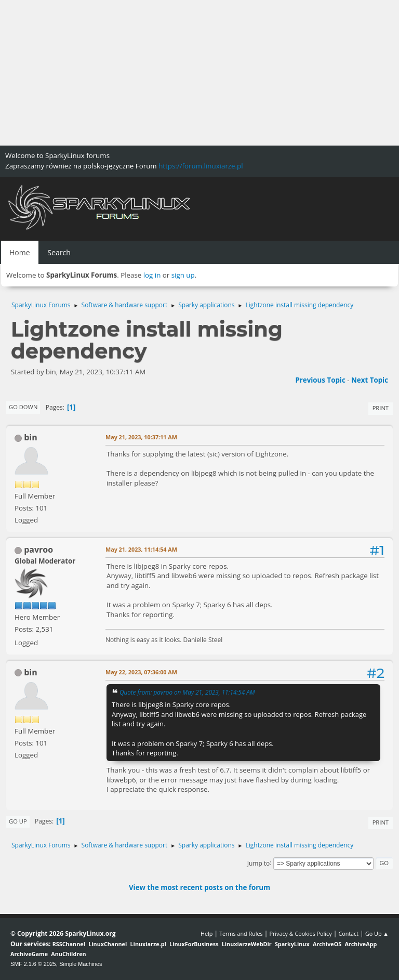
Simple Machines (81, 964)
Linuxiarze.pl (148, 944)
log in (152, 275)
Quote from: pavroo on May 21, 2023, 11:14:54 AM (187, 692)
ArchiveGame (29, 954)
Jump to (259, 863)
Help (207, 933)
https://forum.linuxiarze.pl (201, 166)
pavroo (38, 550)
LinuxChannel (108, 944)
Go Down (23, 407)
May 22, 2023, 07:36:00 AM (141, 672)
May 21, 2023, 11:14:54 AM (141, 549)
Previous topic (320, 380)
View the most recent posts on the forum (199, 887)
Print (381, 408)
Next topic (370, 380)
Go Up (18, 821)
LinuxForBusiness (194, 944)
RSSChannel (69, 944)
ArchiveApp (361, 944)
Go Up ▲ (377, 933)
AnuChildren (68, 954)
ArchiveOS (327, 944)
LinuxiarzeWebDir (247, 944)
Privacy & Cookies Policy (300, 933)
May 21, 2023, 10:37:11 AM (141, 437)
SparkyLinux (292, 944)
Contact (348, 933)
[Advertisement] (199, 73)
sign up (183, 275)
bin (31, 437)
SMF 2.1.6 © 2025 (33, 964)
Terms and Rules (241, 933)
